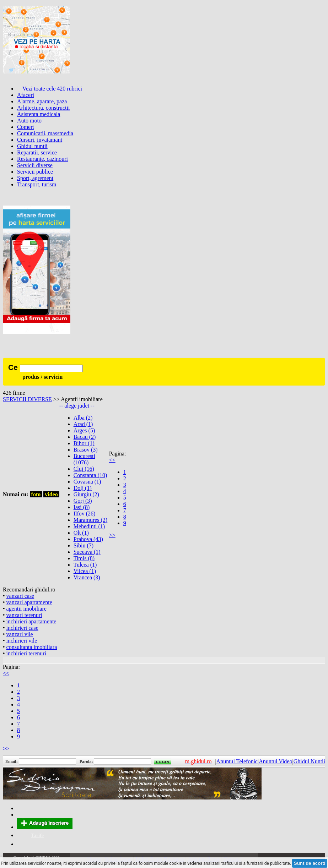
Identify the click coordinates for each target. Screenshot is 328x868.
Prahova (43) (88, 539)
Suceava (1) (87, 552)
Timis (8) (84, 558)
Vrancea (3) (87, 577)
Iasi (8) (82, 507)
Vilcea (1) (85, 571)
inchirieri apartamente (31, 621)
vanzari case (20, 596)
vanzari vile (20, 634)
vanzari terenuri (24, 615)
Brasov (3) (86, 450)
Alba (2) (83, 418)
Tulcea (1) (85, 565)
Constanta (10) (90, 475)
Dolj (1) (83, 488)
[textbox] (51, 368)
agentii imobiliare (26, 609)
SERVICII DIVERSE (27, 399)
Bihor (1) (84, 443)
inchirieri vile (22, 641)
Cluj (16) (84, 469)
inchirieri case (22, 628)
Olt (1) (81, 533)
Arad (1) (83, 424)
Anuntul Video (275, 761)
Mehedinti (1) (89, 526)
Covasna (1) (87, 482)
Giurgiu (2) (86, 494)
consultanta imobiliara (32, 647)
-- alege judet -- (77, 406)
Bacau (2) (85, 437)
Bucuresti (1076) (84, 459)
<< (112, 460)
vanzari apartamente (29, 602)
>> (112, 535)
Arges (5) (84, 430)
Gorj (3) (83, 501)
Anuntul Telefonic (237, 761)
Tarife (37, 836)
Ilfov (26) (85, 514)
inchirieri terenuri (26, 653)
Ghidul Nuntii (309, 761)
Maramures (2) (91, 520)
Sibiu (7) (84, 545)
